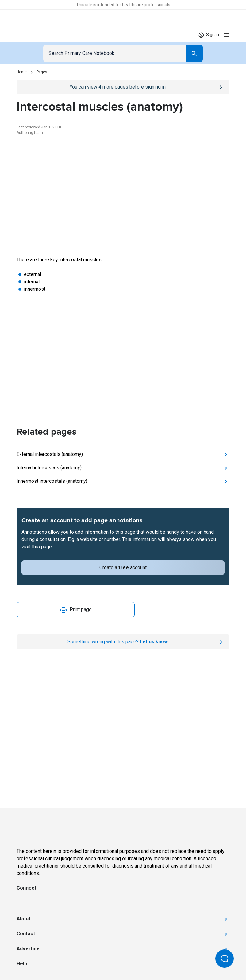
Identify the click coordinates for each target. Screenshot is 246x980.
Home (22, 72)
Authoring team (30, 133)
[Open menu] (227, 35)
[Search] (194, 53)
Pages (42, 72)
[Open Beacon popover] (225, 959)
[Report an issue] (123, 642)
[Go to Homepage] (36, 35)
